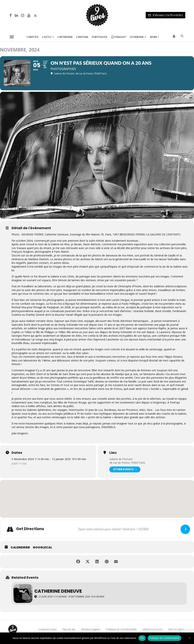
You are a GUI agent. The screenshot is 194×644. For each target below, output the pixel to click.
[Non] (189, 638)
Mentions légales (91, 629)
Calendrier (20, 547)
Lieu (113, 453)
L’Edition (82, 37)
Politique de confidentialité (121, 629)
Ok (142, 638)
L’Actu (47, 37)
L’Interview (65, 37)
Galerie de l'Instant (121, 459)
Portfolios (100, 37)
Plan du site (69, 629)
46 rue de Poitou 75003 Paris (127, 463)
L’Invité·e (33, 37)
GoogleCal (42, 547)
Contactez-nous (47, 629)
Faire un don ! (176, 629)
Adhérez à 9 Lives (152, 629)
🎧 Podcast (119, 37)
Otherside (137, 37)
